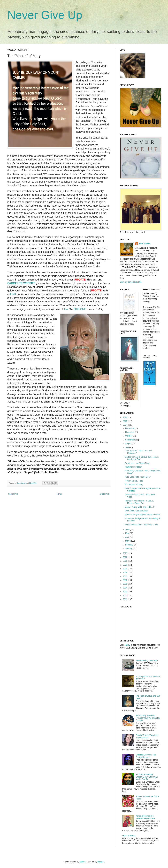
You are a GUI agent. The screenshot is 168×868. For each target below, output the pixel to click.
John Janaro (144, 244)
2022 (125, 557)
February (129, 545)
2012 (125, 596)
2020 (125, 565)
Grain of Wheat (129, 836)
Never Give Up (45, 15)
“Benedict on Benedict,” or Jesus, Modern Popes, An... (139, 502)
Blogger (101, 862)
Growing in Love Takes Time (137, 463)
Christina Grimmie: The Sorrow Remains (146, 756)
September (130, 440)
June (128, 529)
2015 (125, 584)
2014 (125, 588)
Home (59, 494)
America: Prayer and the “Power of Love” (142, 515)
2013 (125, 592)
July (127, 447)
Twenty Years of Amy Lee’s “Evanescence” (147, 736)
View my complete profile (131, 282)
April (127, 537)
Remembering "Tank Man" (147, 660)
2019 (125, 569)
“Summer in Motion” (133, 467)
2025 (125, 421)
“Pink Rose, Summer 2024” (137, 511)
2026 (125, 417)
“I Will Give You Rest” (134, 481)
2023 (125, 553)
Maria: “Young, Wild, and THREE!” (140, 507)
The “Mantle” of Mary (134, 485)
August (129, 444)
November (130, 432)
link (66, 309)
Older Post (105, 494)
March (128, 541)
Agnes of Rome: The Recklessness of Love (145, 817)
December (130, 428)
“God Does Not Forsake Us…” (138, 477)
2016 (125, 580)
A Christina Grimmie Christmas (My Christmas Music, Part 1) (147, 777)
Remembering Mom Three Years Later (141, 525)
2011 (125, 599)
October (129, 436)
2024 (125, 425)
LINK (13, 294)
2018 (125, 572)
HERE (127, 645)
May (127, 533)
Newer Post (13, 494)
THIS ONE (80, 309)
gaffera (82, 862)
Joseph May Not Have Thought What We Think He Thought (148, 718)
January (129, 549)
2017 (125, 576)
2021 (125, 561)
